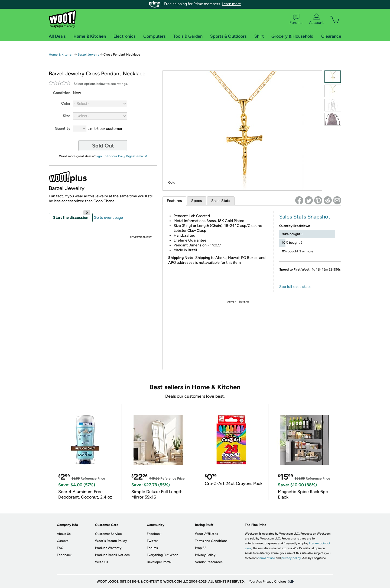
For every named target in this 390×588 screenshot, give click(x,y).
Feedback (64, 555)
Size (67, 116)
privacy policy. (291, 558)
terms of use (267, 558)
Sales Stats (221, 201)
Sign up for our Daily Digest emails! (121, 156)
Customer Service (108, 534)
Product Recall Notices (112, 555)
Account (316, 19)
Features (174, 201)
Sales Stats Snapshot (305, 217)
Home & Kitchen (61, 54)
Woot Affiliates (207, 534)
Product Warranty (108, 548)
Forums (296, 19)
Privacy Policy (205, 555)
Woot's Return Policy (111, 541)
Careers (63, 541)
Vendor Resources (209, 562)
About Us (64, 534)
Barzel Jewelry (88, 54)
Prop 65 (201, 548)
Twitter (152, 541)
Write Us (102, 562)
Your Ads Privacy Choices (268, 581)
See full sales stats (295, 287)
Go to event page (108, 218)
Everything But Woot (162, 555)
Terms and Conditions (211, 541)
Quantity (63, 128)
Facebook (154, 534)
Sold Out (103, 146)
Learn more (231, 4)
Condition (62, 93)
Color (66, 103)
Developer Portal (159, 562)
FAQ (60, 548)
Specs (197, 201)
